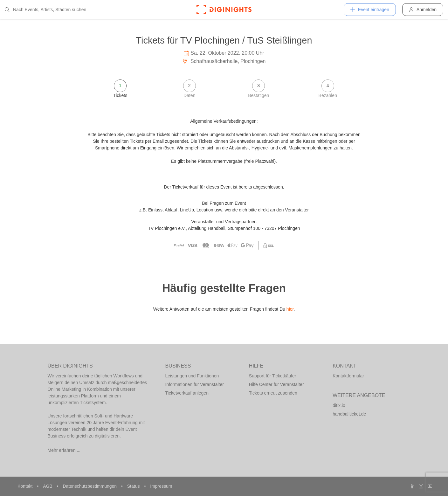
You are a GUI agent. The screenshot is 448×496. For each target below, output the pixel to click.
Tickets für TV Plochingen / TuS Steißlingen (224, 40)
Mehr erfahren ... (64, 450)
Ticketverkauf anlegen (187, 393)
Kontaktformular (348, 376)
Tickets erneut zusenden (273, 393)
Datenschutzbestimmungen (90, 486)
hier (290, 309)
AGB (48, 486)
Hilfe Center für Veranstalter (276, 384)
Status (134, 486)
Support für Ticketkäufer (273, 376)
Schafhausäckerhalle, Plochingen (224, 61)
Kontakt (26, 486)
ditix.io (339, 405)
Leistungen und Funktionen (192, 376)
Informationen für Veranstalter (195, 384)
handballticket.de (349, 414)
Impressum (161, 486)
